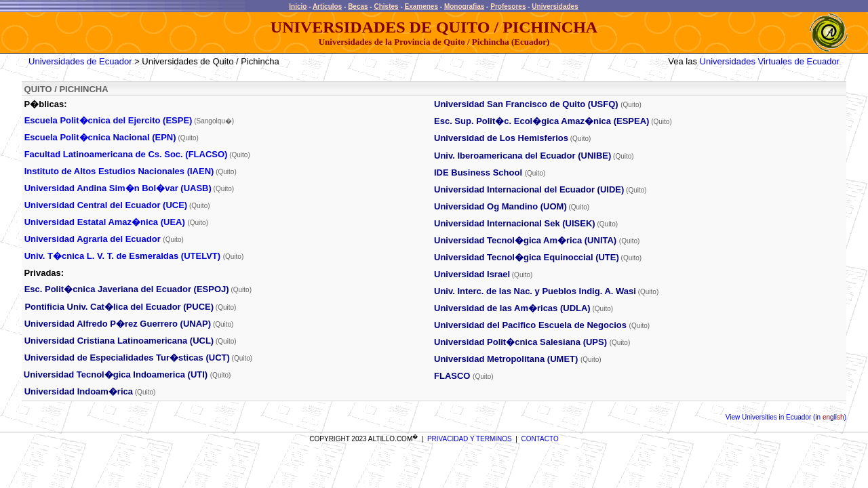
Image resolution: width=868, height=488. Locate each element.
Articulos (327, 6)
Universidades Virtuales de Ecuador (770, 61)
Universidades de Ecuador (80, 61)
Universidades (555, 6)
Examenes (421, 6)
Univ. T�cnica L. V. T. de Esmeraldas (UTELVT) (122, 256)
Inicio (298, 6)
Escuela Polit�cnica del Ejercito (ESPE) (108, 120)
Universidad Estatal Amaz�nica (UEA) (105, 222)
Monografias (464, 6)
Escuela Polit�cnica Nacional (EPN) (100, 137)
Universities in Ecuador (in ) (793, 417)
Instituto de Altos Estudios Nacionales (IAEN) (119, 171)
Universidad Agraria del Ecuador (93, 239)
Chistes (386, 6)
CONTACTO (540, 439)
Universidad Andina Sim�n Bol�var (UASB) (118, 188)
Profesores (508, 6)
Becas (358, 6)
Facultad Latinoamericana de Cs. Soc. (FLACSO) (126, 154)
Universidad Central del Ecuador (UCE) (106, 205)
